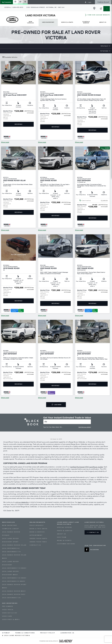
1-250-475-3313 (17, 7)
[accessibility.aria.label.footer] (66, 641)
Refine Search (104, 46)
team (80, 502)
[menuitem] (31, 23)
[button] (7, 2)
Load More (57, 405)
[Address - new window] (45, 7)
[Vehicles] (67, 422)
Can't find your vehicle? (85, 427)
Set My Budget (104, 51)
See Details (18, 124)
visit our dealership (22, 502)
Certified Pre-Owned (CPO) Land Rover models (86, 467)
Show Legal (5, 142)
